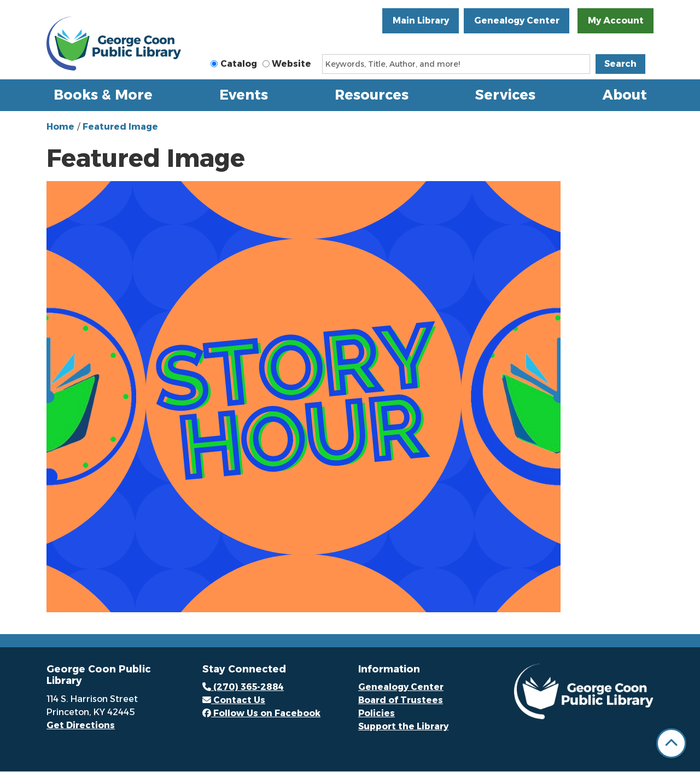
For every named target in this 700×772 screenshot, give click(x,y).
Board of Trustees (401, 700)
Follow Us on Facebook (261, 713)
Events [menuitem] (244, 95)
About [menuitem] (625, 95)
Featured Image (120, 127)
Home (60, 127)
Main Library (421, 21)
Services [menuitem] (505, 95)
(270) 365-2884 (243, 687)
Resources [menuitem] (372, 95)
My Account (616, 21)
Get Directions (81, 725)
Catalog (239, 64)
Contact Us (234, 700)
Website (291, 64)
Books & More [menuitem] (103, 95)
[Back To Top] (671, 743)
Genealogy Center (517, 21)
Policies (377, 713)
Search (620, 64)
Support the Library (403, 726)
